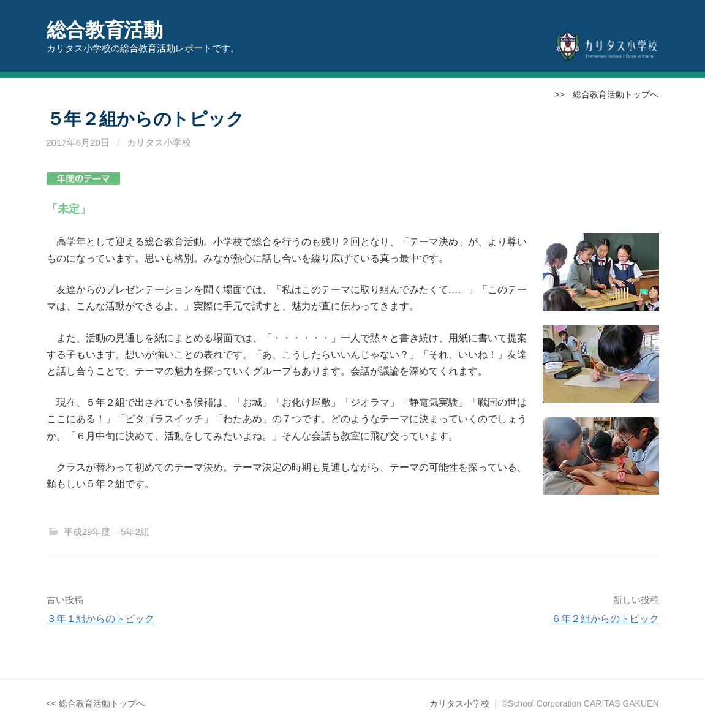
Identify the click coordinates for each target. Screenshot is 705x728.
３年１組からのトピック (100, 619)
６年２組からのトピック (605, 619)
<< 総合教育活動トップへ (96, 703)
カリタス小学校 (159, 142)
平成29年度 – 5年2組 (107, 532)
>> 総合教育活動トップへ (606, 94)
